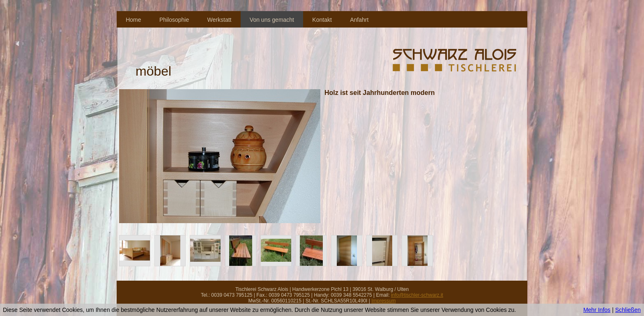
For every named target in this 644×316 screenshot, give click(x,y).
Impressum (383, 301)
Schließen (628, 310)
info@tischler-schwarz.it (417, 295)
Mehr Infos (597, 310)
